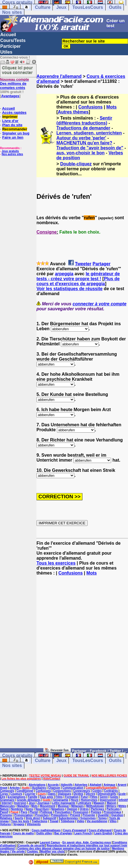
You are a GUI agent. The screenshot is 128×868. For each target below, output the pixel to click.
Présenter (89, 815)
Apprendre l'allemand (59, 76)
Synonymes (88, 818)
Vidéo (81, 821)
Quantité (103, 815)
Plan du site (12, 125)
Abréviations (37, 785)
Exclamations (17, 797)
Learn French (83, 833)
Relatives (6, 818)
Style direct (33, 818)
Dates (52, 794)
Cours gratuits (17, 755)
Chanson (54, 788)
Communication (73, 788)
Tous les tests (20, 821)
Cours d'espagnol (75, 830)
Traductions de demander (83, 128)
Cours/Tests (13, 40)
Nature (4, 809)
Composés (7, 791)
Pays (24, 812)
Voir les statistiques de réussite (70, 289)
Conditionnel (25, 791)
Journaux (44, 803)
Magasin (99, 803)
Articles (15, 788)
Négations (58, 809)
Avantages (10, 96)
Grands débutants (29, 800)
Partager (102, 264)
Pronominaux (113, 812)
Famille (33, 797)
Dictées (79, 794)
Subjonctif (50, 818)
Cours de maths (23, 833)
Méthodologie (95, 806)
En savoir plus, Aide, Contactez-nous (87, 842)
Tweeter (83, 264)
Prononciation (24, 815)
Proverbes (42, 815)
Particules (113, 809)
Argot (4, 788)
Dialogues (65, 794)
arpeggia (64, 274)
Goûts (114, 797)
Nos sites (12, 12)
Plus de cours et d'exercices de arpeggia (78, 281)
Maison (111, 803)
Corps (4, 794)
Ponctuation (63, 812)
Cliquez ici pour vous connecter (17, 70)
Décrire (90, 794)
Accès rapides (14, 113)
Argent (122, 785)
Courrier (30, 794)
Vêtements (34, 824)
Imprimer (10, 117)
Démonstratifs (107, 794)
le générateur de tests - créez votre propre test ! (78, 276)
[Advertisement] (64, 664)
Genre (104, 797)
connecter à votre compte (100, 304)
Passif (4, 812)
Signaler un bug (16, 133)
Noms (29, 809)
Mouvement (48, 806)
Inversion (20, 803)
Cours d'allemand (100, 830)
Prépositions (60, 815)
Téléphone (67, 821)
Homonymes (89, 800)
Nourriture (42, 809)
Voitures (5, 824)
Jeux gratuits (10, 151)
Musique (63, 806)
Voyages (19, 824)
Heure (75, 800)
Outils (115, 7)
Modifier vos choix (52, 852)
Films (59, 797)
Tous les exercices (56, 563)
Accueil (8, 35)
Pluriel (34, 812)
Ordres (84, 809)
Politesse (46, 812)
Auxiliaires (39, 788)
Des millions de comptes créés (15, 84)
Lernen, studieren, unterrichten (89, 133)
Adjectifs (67, 785)
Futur (85, 797)
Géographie (61, 800)
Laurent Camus (50, 842)
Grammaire (7, 800)
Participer (11, 46)
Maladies (23, 806)
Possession (81, 812)
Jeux (61, 7)
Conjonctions (62, 791)
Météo (122, 806)
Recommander (15, 129)
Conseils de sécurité (31, 845)
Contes (97, 791)
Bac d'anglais (63, 833)
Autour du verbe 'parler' (81, 138)
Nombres (17, 809)
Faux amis (46, 797)
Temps (103, 818)
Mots (112, 107)
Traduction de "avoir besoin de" (90, 148)
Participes (98, 809)
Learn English (103, 833)
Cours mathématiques (46, 830)
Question (117, 815)
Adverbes (81, 785)
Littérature (84, 803)
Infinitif (123, 800)
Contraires (111, 791)
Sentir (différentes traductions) (84, 121)
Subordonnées (68, 818)
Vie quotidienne (97, 821)
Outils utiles (44, 833)
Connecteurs (82, 791)
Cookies (32, 852)
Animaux (109, 785)
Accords (53, 785)
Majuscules (7, 806)
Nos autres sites (12, 154)
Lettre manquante (64, 803)
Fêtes (94, 797)
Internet (7, 803)
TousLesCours (88, 7)
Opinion (72, 809)
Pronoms (6, 815)
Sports (19, 818)
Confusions (90, 107)
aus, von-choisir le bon (80, 153)
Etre (3, 797)
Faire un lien (13, 137)
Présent (75, 815)
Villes (113, 821)
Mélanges (77, 806)
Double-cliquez (76, 164)
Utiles (6, 52)
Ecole (122, 794)
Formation (72, 797)
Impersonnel (108, 800)
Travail (54, 821)
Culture (43, 7)
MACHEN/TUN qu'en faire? (84, 143)
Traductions (39, 821)
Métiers (111, 806)
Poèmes (96, 812)
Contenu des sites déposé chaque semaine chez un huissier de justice (63, 849)
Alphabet (96, 785)
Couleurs (16, 794)
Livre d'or (10, 121)
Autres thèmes (73, 112)
